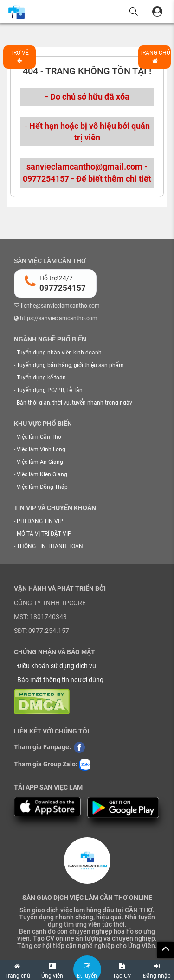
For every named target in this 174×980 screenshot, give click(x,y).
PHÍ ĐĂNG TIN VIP (40, 521)
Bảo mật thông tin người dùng (60, 680)
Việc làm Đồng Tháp (42, 487)
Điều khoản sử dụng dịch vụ (57, 666)
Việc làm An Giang (40, 462)
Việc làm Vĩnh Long (41, 449)
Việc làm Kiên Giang (42, 474)
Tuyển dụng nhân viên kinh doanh (59, 353)
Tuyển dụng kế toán (41, 378)
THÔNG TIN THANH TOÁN (50, 546)
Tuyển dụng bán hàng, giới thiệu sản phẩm (70, 365)
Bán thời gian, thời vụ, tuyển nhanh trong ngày (74, 403)
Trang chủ (155, 57)
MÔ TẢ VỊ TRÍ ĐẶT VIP (44, 534)
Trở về (19, 57)
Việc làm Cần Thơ (39, 437)
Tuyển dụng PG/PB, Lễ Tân (50, 390)
